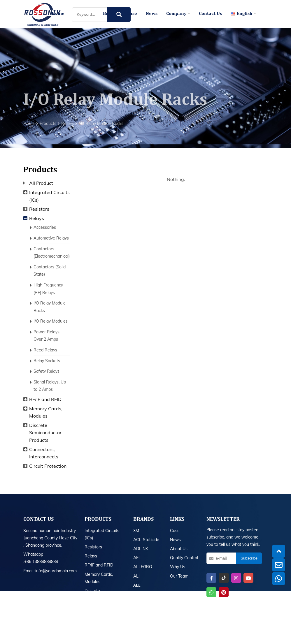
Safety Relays (47, 371)
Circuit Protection (48, 466)
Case (132, 14)
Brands (111, 14)
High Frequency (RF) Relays (48, 289)
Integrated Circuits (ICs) (49, 196)
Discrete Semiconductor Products (45, 433)
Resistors (39, 209)
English (243, 14)
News (152, 14)
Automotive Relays (51, 238)
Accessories (45, 227)
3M (136, 531)
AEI (136, 558)
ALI (136, 576)
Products (48, 139)
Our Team (179, 576)
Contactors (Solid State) (50, 271)
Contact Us (210, 14)
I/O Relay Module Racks (101, 139)
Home (58, 14)
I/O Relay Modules (51, 321)
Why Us (178, 567)
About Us (179, 549)
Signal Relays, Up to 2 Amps (50, 386)
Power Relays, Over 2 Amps (47, 336)
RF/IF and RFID (45, 399)
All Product (41, 183)
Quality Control (184, 558)
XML (207, 635)
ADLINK (141, 549)
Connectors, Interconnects (44, 453)
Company (178, 14)
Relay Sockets (47, 361)
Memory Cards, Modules (46, 412)
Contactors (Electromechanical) (52, 253)
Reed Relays (45, 350)
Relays (68, 139)
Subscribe (249, 558)
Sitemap (194, 635)
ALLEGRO (143, 567)
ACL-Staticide (146, 540)
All (137, 585)
